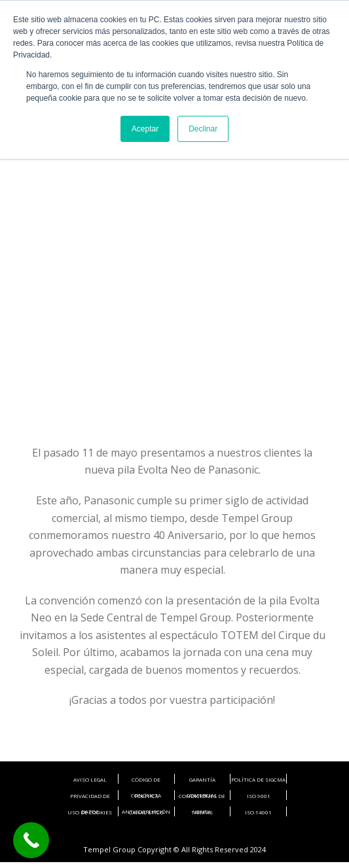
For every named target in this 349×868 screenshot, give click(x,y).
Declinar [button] (203, 129)
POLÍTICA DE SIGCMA (258, 779)
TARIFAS (202, 812)
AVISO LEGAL (90, 779)
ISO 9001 (259, 796)
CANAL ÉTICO (146, 812)
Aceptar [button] (145, 129)
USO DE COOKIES (90, 812)
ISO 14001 (258, 812)
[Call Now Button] (31, 840)
